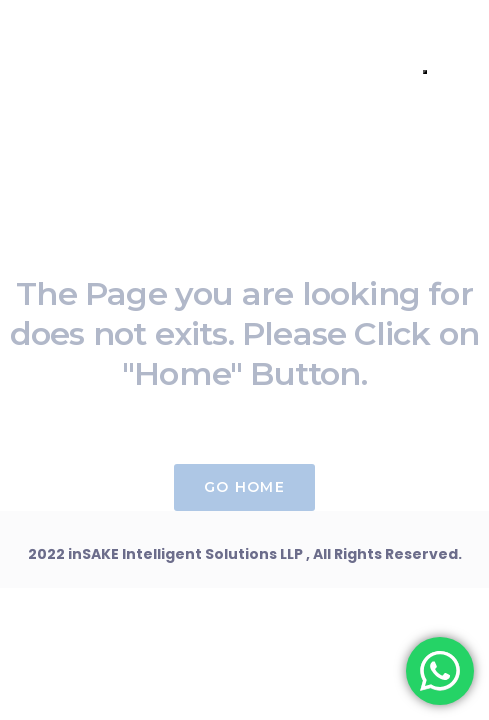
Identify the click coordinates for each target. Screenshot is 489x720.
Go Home (244, 487)
